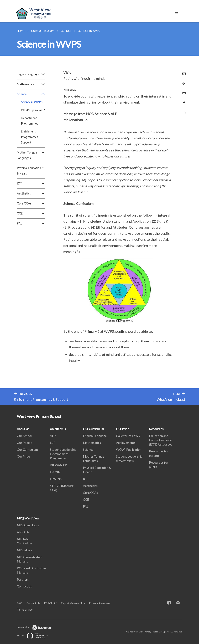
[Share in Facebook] (183, 100)
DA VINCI (57, 472)
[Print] (183, 74)
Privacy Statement (100, 603)
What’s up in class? (33, 110)
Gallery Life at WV (128, 436)
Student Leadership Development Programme (63, 454)
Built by (35, 635)
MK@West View (28, 518)
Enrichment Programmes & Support (31, 137)
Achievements (126, 443)
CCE (31, 213)
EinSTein (56, 479)
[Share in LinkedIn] (183, 110)
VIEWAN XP (58, 465)
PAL (31, 223)
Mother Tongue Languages (31, 155)
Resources (156, 429)
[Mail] (183, 91)
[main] (99, 214)
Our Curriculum (27, 449)
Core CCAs (31, 203)
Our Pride (23, 456)
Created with (37, 627)
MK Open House (28, 525)
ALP (53, 436)
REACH (49, 603)
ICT (31, 183)
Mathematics (31, 84)
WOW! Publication (129, 449)
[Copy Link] (183, 83)
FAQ (20, 603)
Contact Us (24, 586)
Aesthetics (31, 193)
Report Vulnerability (73, 603)
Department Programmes (30, 121)
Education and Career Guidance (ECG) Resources (161, 440)
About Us (23, 429)
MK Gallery (24, 550)
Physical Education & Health (31, 171)
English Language (31, 74)
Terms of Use (25, 609)
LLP (53, 443)
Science (31, 94)
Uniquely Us (58, 429)
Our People (25, 443)
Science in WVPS (32, 102)
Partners (23, 579)
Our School (24, 436)
